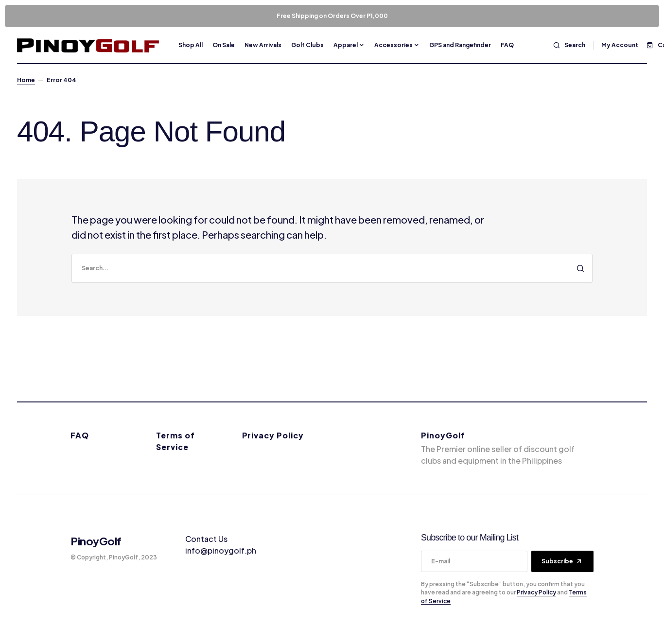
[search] (332, 268)
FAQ (80, 435)
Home (26, 80)
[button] (569, 45)
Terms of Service (175, 441)
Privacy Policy (273, 435)
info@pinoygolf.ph (221, 550)
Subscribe (557, 561)
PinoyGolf (96, 541)
